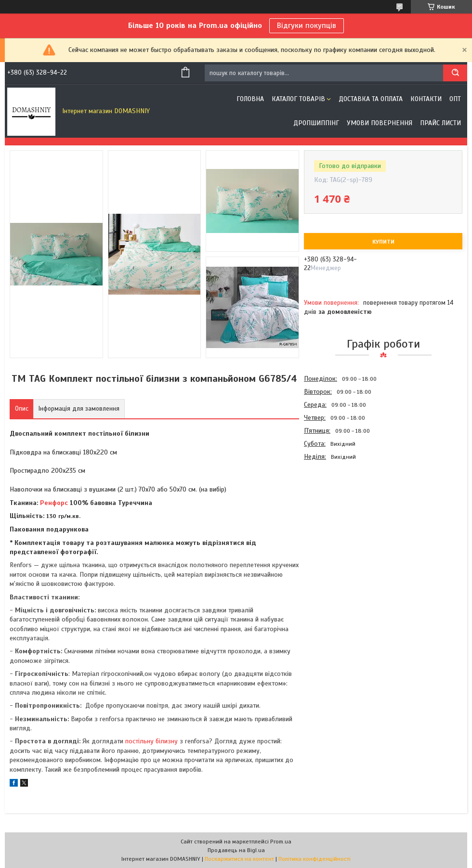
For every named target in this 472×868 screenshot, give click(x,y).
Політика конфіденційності (315, 859)
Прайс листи (440, 123)
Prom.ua (281, 842)
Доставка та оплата (371, 99)
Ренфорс (54, 503)
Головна (250, 99)
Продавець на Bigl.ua (236, 850)
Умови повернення (380, 123)
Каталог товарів (298, 99)
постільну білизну (151, 741)
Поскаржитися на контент (239, 859)
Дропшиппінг (316, 123)
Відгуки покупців (307, 26)
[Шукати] (455, 73)
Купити (383, 242)
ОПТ (455, 99)
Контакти (426, 99)
